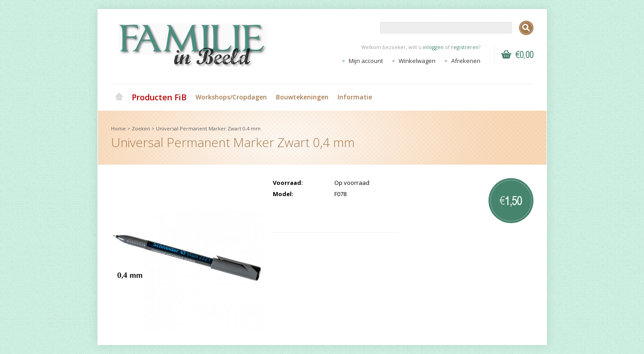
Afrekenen (466, 61)
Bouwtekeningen (302, 97)
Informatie (355, 97)
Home (119, 97)
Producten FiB (159, 97)
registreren (465, 47)
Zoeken (141, 128)
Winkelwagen (417, 61)
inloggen (433, 47)
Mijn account (366, 61)
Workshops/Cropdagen (231, 97)
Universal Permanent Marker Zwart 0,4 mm (208, 128)
